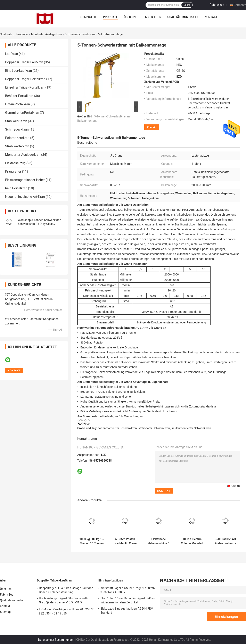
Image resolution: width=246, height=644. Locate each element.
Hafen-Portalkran (18, 104)
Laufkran (11, 54)
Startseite (89, 17)
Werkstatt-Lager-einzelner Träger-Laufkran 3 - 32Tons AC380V (128, 590)
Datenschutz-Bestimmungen (56, 640)
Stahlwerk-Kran (16, 121)
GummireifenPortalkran (22, 113)
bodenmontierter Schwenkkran (117, 428)
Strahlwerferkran (17, 146)
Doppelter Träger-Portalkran (25, 79)
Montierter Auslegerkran (47, 34)
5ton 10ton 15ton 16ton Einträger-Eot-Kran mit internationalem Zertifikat (128, 600)
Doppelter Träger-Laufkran (24, 62)
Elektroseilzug (15, 163)
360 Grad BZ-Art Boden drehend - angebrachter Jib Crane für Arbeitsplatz (225, 541)
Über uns (131, 17)
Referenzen (217, 5)
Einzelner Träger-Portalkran (25, 87)
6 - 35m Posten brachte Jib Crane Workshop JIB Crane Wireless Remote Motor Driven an (125, 541)
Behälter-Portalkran (19, 96)
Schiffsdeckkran (17, 129)
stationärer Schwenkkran (154, 428)
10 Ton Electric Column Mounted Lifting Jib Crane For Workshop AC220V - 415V (192, 541)
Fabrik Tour (152, 17)
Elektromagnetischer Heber (25, 180)
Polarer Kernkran (17, 138)
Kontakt (211, 17)
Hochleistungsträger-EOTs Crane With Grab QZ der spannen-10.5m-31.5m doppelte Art (63, 601)
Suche (187, 5)
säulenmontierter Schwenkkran (191, 428)
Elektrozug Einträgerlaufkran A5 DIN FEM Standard (127, 611)
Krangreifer (13, 171)
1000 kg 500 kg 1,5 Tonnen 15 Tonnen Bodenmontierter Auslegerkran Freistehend (92, 541)
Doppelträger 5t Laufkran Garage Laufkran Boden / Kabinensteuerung (66, 590)
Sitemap (5, 612)
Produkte (110, 17)
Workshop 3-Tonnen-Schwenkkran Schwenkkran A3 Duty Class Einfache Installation (39, 224)
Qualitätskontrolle (183, 17)
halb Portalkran (16, 188)
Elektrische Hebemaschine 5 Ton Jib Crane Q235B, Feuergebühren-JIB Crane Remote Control (159, 541)
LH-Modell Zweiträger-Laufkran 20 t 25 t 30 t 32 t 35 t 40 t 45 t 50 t (67, 611)
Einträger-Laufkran (19, 71)
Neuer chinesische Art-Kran (25, 197)
